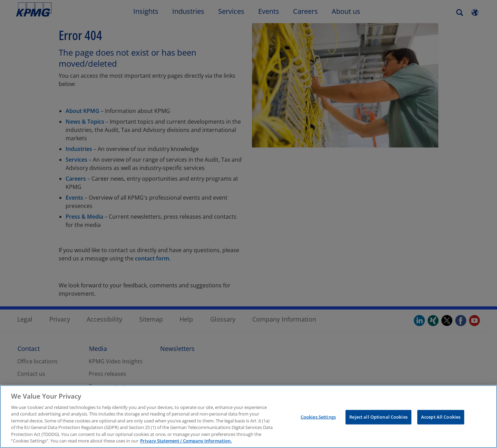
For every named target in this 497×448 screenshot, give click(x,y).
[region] (248, 417)
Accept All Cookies (441, 417)
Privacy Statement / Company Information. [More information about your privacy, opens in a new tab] (186, 441)
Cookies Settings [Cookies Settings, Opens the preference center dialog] (318, 417)
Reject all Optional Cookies (378, 417)
